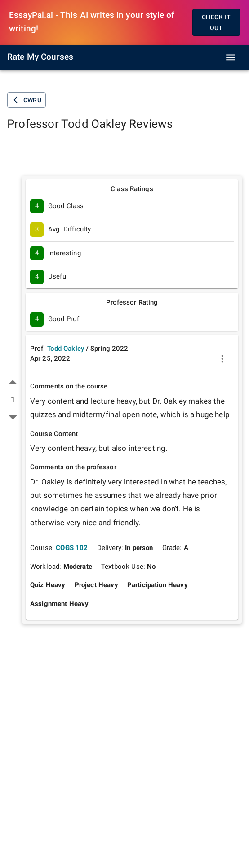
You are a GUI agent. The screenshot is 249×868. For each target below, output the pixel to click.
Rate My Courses (40, 57)
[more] (222, 359)
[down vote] (13, 417)
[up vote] (13, 382)
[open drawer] (231, 57)
